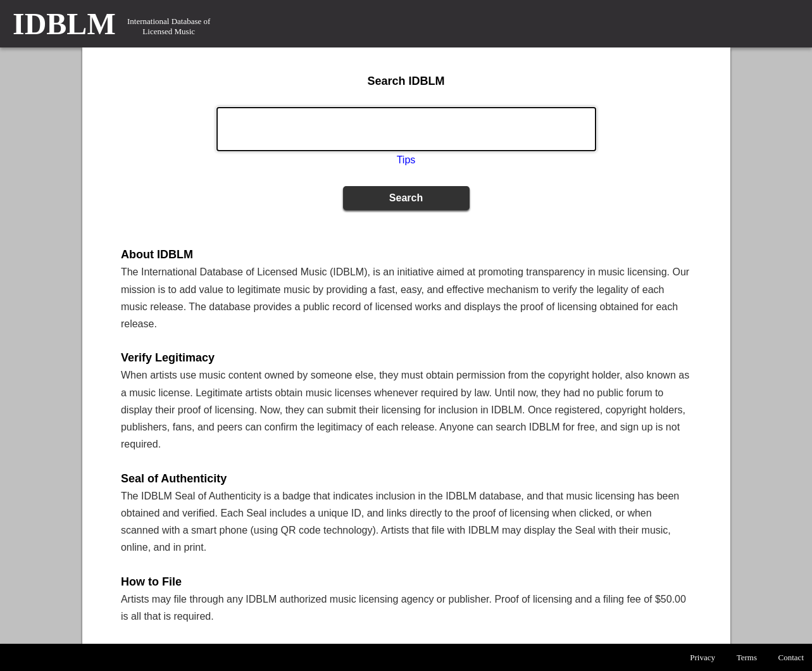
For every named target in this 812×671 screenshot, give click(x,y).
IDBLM (64, 24)
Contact (791, 657)
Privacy (703, 657)
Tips (406, 160)
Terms (747, 657)
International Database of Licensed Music (169, 26)
